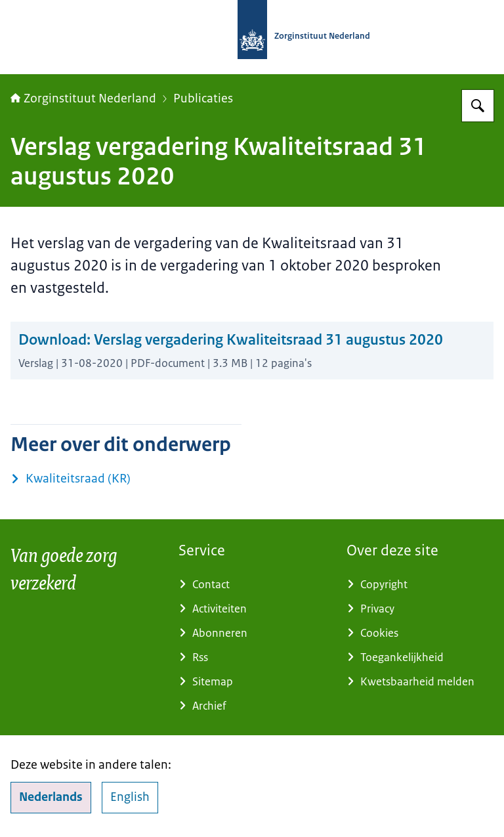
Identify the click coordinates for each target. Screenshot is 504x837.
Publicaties (203, 98)
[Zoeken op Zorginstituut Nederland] (478, 106)
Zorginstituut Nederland (83, 98)
